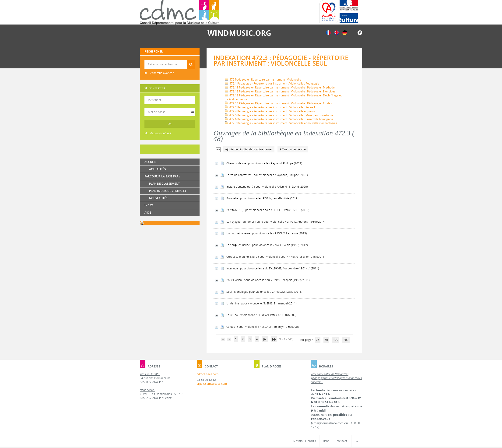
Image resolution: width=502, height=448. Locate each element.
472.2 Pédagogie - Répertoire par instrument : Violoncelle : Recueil (270, 107)
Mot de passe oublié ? (158, 133)
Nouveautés (158, 198)
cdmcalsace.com (208, 374)
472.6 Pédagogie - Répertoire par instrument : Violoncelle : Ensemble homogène (279, 119)
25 (318, 340)
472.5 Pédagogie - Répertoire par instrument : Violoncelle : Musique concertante (279, 115)
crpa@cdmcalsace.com (212, 384)
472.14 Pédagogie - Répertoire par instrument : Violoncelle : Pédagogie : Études (278, 103)
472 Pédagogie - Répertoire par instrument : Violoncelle (263, 79)
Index (149, 205)
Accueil (150, 162)
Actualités (158, 169)
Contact (342, 441)
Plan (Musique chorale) (167, 191)
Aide (148, 213)
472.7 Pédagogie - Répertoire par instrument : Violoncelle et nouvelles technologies (281, 123)
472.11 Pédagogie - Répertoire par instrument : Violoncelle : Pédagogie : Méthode (280, 87)
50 (326, 340)
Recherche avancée (161, 73)
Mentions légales (305, 441)
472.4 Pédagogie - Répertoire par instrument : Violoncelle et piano (270, 111)
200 (346, 340)
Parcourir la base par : (162, 176)
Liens (326, 441)
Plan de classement (164, 184)
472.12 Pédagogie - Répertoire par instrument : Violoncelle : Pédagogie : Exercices (280, 91)
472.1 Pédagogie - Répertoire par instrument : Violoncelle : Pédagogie (272, 83)
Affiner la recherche (293, 149)
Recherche (170, 60)
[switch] (193, 112)
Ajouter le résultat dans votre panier (249, 149)
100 (336, 340)
